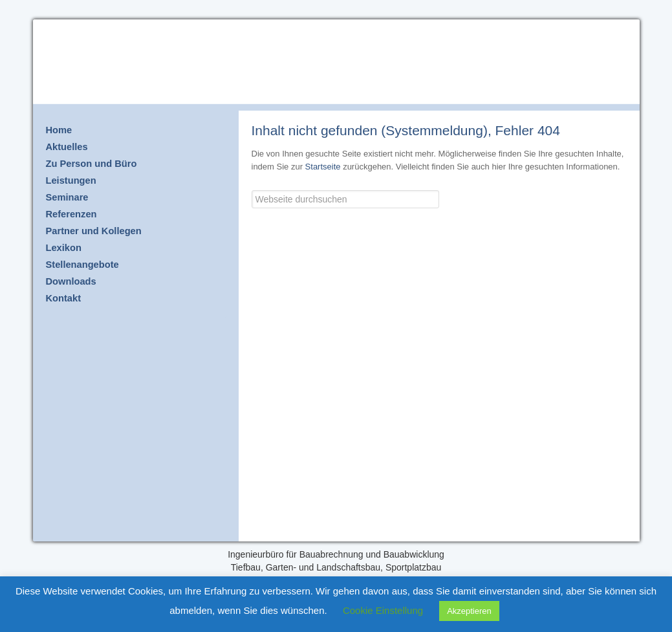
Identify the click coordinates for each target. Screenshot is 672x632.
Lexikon (64, 248)
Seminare (67, 197)
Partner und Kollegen (94, 231)
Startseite (323, 167)
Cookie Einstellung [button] (383, 610)
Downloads (71, 281)
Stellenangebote (82, 265)
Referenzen (71, 214)
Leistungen (71, 180)
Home (59, 130)
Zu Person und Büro (92, 164)
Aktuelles (67, 147)
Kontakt (64, 298)
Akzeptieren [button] (469, 611)
